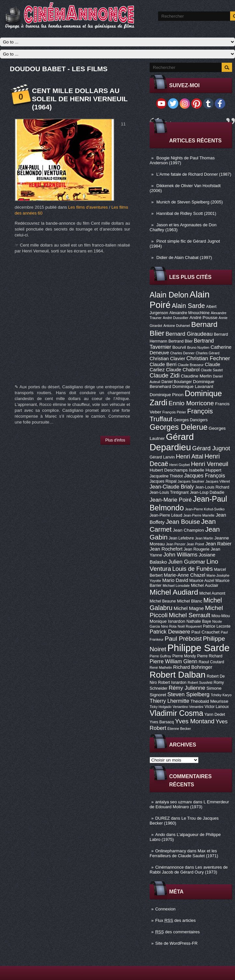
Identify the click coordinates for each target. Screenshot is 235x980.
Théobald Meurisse (209, 701)
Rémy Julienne (187, 688)
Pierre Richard (210, 656)
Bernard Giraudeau (189, 334)
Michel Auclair (205, 585)
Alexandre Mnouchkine (189, 313)
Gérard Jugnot (211, 448)
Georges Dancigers (191, 420)
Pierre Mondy (184, 656)
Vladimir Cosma (176, 713)
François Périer (174, 412)
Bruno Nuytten (198, 347)
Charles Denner (182, 353)
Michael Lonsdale (176, 586)
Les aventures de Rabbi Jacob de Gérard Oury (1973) (189, 870)
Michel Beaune (163, 601)
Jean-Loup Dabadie (207, 492)
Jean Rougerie (197, 549)
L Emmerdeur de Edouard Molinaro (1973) (189, 804)
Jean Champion (188, 530)
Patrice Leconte (217, 626)
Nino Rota (169, 626)
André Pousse (203, 318)
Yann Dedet (215, 715)
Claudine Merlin (196, 376)
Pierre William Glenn (174, 661)
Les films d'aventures (88, 207)
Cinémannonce (169, 867)
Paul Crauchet (206, 632)
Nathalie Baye (199, 621)
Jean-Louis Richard (212, 487)
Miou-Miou (221, 616)
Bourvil (179, 347)
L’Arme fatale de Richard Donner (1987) (194, 174)
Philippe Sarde (199, 648)
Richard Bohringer (193, 667)
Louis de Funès (192, 569)
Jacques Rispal (163, 481)
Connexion (165, 909)
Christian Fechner (208, 358)
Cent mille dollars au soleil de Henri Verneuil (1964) (80, 99)
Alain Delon (169, 295)
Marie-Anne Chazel (185, 575)
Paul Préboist (183, 639)
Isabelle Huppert (205, 470)
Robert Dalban (178, 675)
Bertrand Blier (181, 341)
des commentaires (177, 932)
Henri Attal (190, 457)
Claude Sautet (212, 370)
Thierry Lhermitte (169, 701)
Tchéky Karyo (221, 695)
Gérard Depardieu (172, 442)
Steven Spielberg (189, 694)
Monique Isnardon (167, 621)
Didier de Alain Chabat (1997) (184, 257)
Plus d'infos (115, 440)
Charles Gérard (207, 353)
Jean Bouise (183, 522)
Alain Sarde (188, 306)
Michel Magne (189, 608)
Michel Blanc (190, 601)
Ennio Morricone (191, 403)
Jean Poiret (195, 544)
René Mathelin (161, 667)
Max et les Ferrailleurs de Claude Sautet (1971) (184, 853)
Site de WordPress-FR (176, 943)
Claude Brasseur (191, 365)
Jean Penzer (176, 544)
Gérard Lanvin (162, 457)
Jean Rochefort (166, 549)
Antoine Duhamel (177, 326)
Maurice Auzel (202, 581)
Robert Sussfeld (200, 683)
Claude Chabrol (183, 370)
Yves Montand (195, 721)
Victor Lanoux (217, 707)
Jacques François (204, 475)
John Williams (180, 555)
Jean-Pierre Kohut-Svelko (205, 509)
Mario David (175, 580)
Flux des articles (175, 920)
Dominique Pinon (167, 395)
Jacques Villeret (218, 481)
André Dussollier (176, 318)
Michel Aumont (212, 593)
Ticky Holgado (161, 707)
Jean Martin (204, 538)
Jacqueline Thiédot (166, 476)
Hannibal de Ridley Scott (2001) (186, 213)
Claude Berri (163, 364)
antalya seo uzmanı (174, 802)
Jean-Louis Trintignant (169, 492)
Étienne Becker (179, 729)
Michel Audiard (174, 592)
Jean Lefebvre (181, 538)
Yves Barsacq (162, 722)
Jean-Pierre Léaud (166, 515)
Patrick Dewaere (170, 632)
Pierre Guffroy (160, 656)
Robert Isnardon (172, 683)
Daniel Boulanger (176, 382)
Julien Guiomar (187, 562)
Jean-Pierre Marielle (199, 515)
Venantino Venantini (188, 707)
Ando (160, 835)
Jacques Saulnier (191, 481)
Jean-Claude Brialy (172, 487)
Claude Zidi (165, 376)
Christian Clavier (167, 359)
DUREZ (162, 818)
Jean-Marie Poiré (171, 500)
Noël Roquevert (190, 626)
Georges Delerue (178, 427)
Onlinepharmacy (171, 851)
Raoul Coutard (211, 662)
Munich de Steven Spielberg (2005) (190, 202)
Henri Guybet (180, 465)
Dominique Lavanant (193, 386)
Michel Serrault (190, 615)
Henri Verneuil (210, 464)
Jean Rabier (218, 544)
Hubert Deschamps (169, 470)
